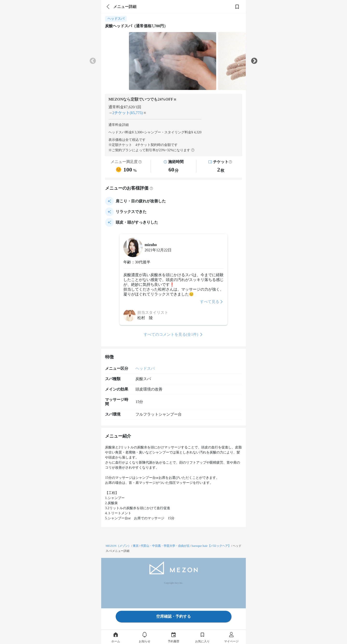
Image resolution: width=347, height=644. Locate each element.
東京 (136, 546)
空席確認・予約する (173, 616)
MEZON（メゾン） (118, 546)
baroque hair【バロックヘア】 (211, 546)
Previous (93, 61)
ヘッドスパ (145, 368)
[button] (230, 162)
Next (254, 61)
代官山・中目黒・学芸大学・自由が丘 (165, 546)
